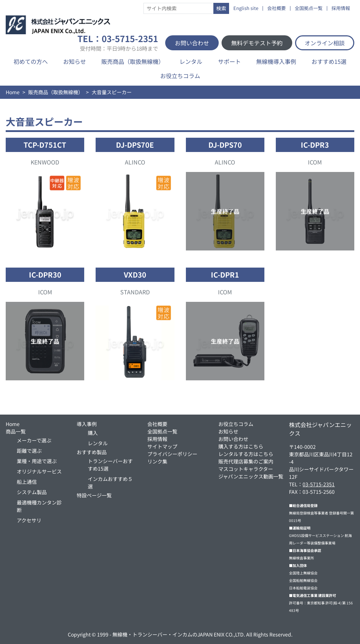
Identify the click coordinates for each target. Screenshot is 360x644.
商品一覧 (16, 431)
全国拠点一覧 (309, 8)
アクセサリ (29, 520)
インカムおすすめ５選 (110, 483)
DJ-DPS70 (225, 145)
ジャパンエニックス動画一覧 (251, 476)
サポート (229, 61)
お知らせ (75, 61)
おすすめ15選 (329, 61)
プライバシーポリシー (172, 454)
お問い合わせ (192, 43)
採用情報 (341, 8)
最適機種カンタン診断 (39, 506)
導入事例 (87, 424)
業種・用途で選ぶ (37, 461)
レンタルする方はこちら (246, 454)
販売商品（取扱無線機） (133, 61)
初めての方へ (31, 61)
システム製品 (32, 492)
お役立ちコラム (180, 76)
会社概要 (277, 8)
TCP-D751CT (45, 145)
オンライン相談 (325, 43)
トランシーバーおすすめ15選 (110, 465)
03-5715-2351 (319, 484)
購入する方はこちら (241, 446)
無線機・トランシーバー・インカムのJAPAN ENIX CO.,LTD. (179, 634)
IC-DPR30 (45, 275)
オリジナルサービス (39, 471)
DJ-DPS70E (135, 145)
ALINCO (135, 162)
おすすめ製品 (92, 452)
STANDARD (135, 292)
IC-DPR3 (315, 145)
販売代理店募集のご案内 (246, 461)
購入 (93, 433)
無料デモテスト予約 (257, 43)
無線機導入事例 (276, 61)
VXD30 (135, 275)
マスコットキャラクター (246, 469)
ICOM (315, 162)
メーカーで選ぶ (34, 440)
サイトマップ (162, 446)
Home (13, 92)
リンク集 (157, 461)
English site (246, 8)
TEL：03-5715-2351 (118, 43)
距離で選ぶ (29, 451)
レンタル (191, 61)
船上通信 (27, 482)
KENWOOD (45, 162)
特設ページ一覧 (94, 495)
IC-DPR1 (225, 275)
